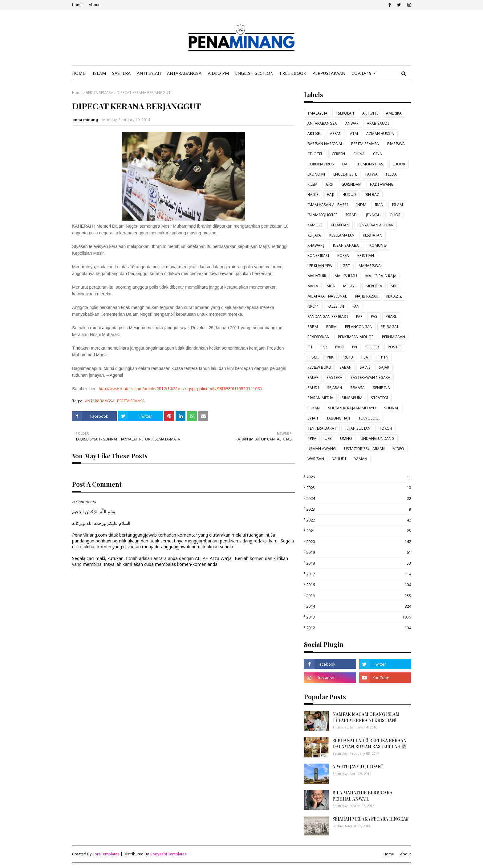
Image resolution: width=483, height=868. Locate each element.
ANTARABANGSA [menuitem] (184, 73)
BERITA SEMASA (99, 93)
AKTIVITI (370, 113)
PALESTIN (336, 306)
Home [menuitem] (79, 73)
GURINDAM (351, 184)
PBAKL (391, 316)
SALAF (313, 377)
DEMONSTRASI (371, 164)
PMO (339, 347)
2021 (359, 531)
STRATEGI (379, 398)
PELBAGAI (389, 327)
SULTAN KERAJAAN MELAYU (352, 408)
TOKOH (386, 428)
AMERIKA (394, 113)
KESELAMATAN (342, 235)
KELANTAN (340, 225)
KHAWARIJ (316, 245)
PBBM (313, 327)
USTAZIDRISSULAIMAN (364, 449)
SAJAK (384, 367)
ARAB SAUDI (378, 123)
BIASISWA (396, 144)
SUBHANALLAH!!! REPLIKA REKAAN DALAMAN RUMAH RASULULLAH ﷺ (369, 743)
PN (355, 347)
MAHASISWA (370, 266)
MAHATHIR (317, 276)
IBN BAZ (372, 195)
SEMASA (357, 388)
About (94, 5)
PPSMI (313, 357)
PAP (359, 316)
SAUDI (313, 388)
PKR (324, 347)
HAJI (331, 195)
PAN (356, 306)
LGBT (345, 266)
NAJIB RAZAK (367, 296)
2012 (359, 628)
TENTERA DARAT (322, 428)
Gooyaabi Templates (168, 854)
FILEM (313, 184)
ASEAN (336, 134)
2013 (359, 617)
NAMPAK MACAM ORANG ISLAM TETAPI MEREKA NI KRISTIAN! (366, 717)
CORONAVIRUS (321, 164)
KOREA (343, 256)
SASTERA (334, 377)
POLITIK (372, 347)
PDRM (331, 327)
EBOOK (399, 164)
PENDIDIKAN (319, 337)
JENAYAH (373, 215)
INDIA (361, 205)
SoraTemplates (106, 854)
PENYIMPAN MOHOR (356, 337)
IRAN (379, 205)
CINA (377, 154)
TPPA (312, 438)
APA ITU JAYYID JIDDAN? (358, 767)
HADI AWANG (382, 184)
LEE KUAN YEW (320, 266)
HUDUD (349, 195)
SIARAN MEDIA (320, 398)
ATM (354, 134)
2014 (359, 606)
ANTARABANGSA (100, 401)
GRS (329, 184)
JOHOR (395, 215)
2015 (359, 595)
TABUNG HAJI (338, 418)
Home (77, 5)
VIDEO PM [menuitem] (218, 73)
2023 (359, 509)
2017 (359, 574)
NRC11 (313, 306)
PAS (374, 316)
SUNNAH (392, 408)
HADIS (313, 195)
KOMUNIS (378, 245)
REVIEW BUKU (319, 367)
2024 (359, 498)
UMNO (346, 438)
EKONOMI (316, 174)
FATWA (371, 174)
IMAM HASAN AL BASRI (328, 205)
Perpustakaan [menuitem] (329, 73)
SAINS (365, 367)
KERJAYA (314, 235)
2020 (359, 541)
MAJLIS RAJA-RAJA (381, 276)
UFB (328, 438)
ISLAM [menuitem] (99, 73)
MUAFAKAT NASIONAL (327, 296)
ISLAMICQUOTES (323, 215)
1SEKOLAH (345, 113)
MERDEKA (374, 286)
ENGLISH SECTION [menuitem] (254, 73)
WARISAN (316, 459)
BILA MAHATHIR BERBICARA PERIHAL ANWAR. (362, 796)
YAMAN (361, 459)
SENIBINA (382, 388)
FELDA (391, 174)
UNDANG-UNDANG (377, 438)
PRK (330, 357)
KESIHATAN (373, 235)
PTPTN (382, 357)
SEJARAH (335, 388)
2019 (359, 552)
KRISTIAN (366, 256)
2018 (359, 563)
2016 (359, 585)
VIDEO (399, 449)
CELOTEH (315, 154)
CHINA (359, 154)
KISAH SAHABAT (347, 245)
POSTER (395, 347)
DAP (346, 164)
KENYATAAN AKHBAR (375, 225)
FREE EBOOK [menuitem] (293, 73)
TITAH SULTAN (358, 428)
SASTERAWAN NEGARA (370, 377)
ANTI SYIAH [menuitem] (149, 73)
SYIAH (313, 418)
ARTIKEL (315, 134)
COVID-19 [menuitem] (361, 73)
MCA (331, 286)
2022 (359, 520)
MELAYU (350, 286)
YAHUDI (339, 459)
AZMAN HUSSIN (380, 134)
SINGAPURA (352, 398)
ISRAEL (352, 215)
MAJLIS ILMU (346, 276)
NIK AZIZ (394, 296)
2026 (359, 477)
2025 (359, 488)
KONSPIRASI (318, 256)
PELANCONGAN (359, 327)
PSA (365, 357)
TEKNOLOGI (369, 418)
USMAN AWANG (322, 449)
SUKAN (314, 408)
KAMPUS (315, 225)
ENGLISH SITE (345, 174)
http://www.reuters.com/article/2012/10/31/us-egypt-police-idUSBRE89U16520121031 (181, 389)
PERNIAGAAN (394, 337)
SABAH (345, 367)
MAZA (313, 286)
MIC (394, 286)
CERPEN (338, 154)
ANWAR (352, 123)
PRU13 (347, 357)
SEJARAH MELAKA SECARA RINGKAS (370, 819)
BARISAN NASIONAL (325, 144)
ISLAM (397, 205)
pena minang (85, 120)
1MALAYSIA (317, 113)
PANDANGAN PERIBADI (328, 316)
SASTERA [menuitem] (121, 73)
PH (310, 347)
